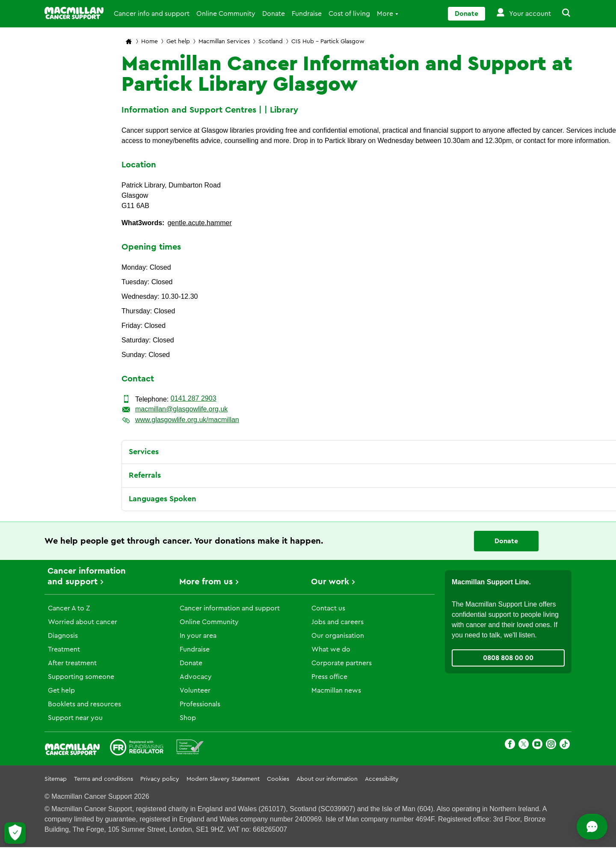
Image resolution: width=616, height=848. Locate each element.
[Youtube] (537, 745)
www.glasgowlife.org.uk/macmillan (187, 420)
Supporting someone (81, 677)
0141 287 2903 (194, 398)
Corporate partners (342, 663)
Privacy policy (160, 779)
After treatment (72, 663)
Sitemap (56, 779)
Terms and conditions (104, 779)
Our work (330, 582)
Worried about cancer (83, 622)
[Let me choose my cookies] (15, 833)
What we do (331, 649)
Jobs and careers (338, 622)
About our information (327, 779)
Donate (274, 14)
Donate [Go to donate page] (466, 14)
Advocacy (196, 677)
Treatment (64, 649)
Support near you (75, 718)
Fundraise (307, 14)
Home (150, 42)
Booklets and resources (84, 704)
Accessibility (382, 779)
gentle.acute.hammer (199, 223)
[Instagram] (551, 745)
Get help (178, 42)
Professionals (200, 704)
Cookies (278, 779)
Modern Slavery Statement (223, 779)
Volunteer (195, 690)
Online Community (226, 14)
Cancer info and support (152, 14)
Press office (329, 677)
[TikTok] (565, 745)
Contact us (328, 608)
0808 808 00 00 (508, 658)
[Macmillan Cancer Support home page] (129, 42)
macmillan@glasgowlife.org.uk (181, 409)
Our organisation (338, 636)
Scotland (271, 42)
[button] (561, 14)
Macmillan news (336, 690)
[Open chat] (571, 827)
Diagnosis (63, 636)
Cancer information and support (230, 608)
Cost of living (349, 14)
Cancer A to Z (69, 608)
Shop (188, 718)
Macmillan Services (224, 42)
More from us (206, 582)
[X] (524, 745)
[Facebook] (510, 745)
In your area (198, 636)
